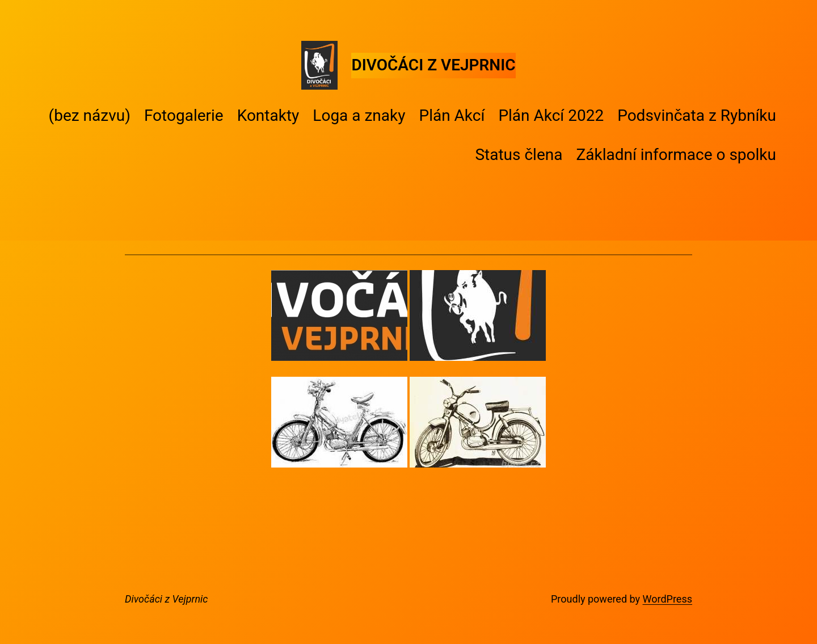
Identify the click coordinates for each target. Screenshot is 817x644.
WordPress (668, 599)
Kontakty (268, 115)
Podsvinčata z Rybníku (697, 115)
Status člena (519, 155)
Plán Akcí (452, 115)
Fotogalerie (184, 115)
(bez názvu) (90, 115)
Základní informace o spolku (676, 155)
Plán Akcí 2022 (551, 115)
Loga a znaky (359, 115)
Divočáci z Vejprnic (433, 65)
